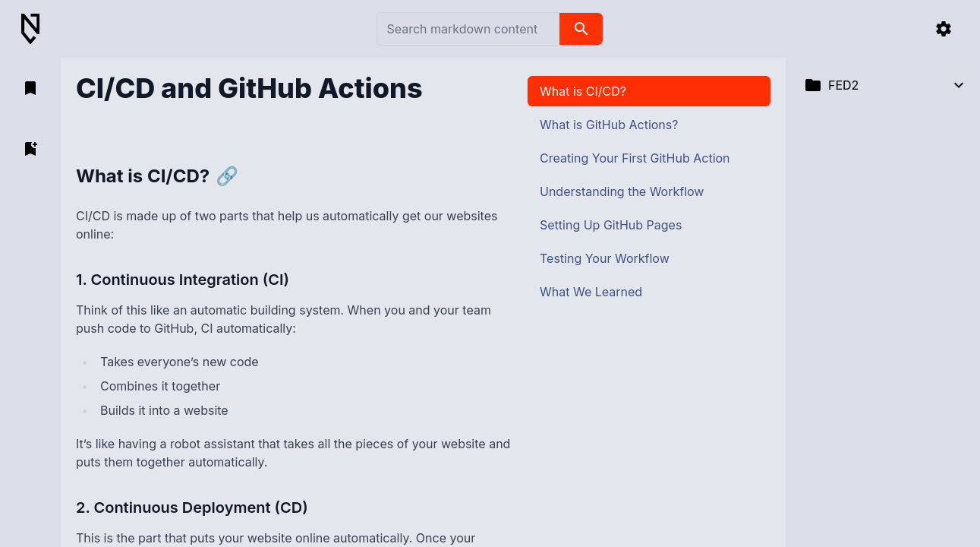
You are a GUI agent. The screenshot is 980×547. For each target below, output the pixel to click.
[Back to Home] (36, 29)
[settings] (944, 29)
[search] (581, 29)
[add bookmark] (30, 149)
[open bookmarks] (30, 88)
